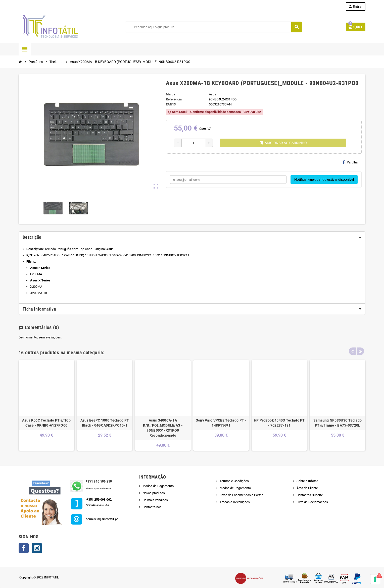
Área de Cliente (307, 488)
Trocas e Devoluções (235, 502)
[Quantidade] (193, 143)
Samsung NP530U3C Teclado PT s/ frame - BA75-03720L (338, 423)
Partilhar (351, 162)
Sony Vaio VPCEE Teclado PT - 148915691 (221, 423)
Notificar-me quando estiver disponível (324, 180)
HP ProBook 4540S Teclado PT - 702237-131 (279, 423)
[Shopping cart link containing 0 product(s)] (356, 27)
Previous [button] (353, 351)
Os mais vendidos (155, 500)
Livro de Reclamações (312, 502)
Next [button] (360, 351)
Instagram (37, 548)
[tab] (192, 237)
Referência (174, 99)
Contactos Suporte (310, 495)
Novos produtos (154, 493)
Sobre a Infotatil (308, 481)
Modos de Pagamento (158, 486)
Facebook (24, 548)
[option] (46, 405)
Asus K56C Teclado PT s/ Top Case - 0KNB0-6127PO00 (46, 423)
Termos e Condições (234, 481)
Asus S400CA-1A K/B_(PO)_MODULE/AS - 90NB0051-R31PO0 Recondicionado (163, 428)
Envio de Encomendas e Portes (242, 495)
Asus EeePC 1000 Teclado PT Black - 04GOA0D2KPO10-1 (105, 423)
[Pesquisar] (213, 27)
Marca (171, 94)
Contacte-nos (152, 507)
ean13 (171, 104)
